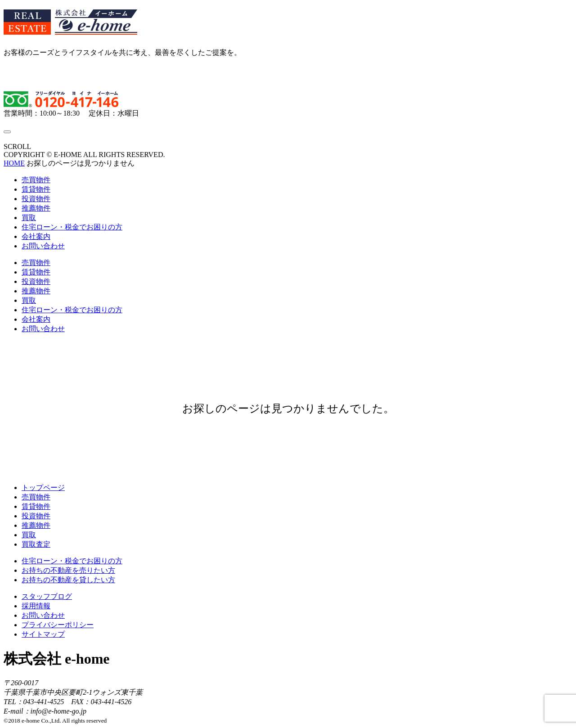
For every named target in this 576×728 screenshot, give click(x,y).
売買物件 (36, 180)
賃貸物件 (36, 189)
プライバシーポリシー (58, 625)
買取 (29, 218)
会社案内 (36, 236)
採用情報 (36, 606)
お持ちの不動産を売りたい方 (68, 570)
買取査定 (36, 544)
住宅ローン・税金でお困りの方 (72, 227)
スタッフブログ (47, 596)
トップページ (43, 488)
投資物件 (36, 199)
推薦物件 (36, 208)
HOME (14, 163)
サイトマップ (43, 634)
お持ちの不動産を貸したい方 (68, 580)
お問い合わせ (43, 246)
